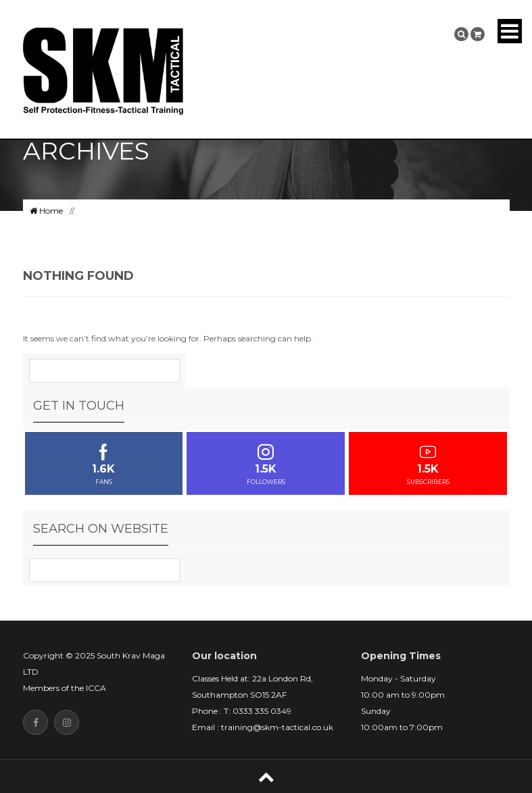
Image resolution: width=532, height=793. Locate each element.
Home (46, 211)
